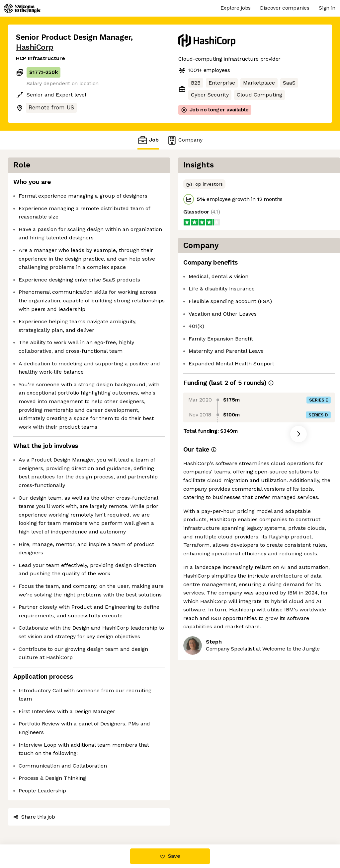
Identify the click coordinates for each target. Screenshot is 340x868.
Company (185, 140)
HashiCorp (35, 47)
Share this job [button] (34, 817)
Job (148, 140)
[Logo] (22, 8)
